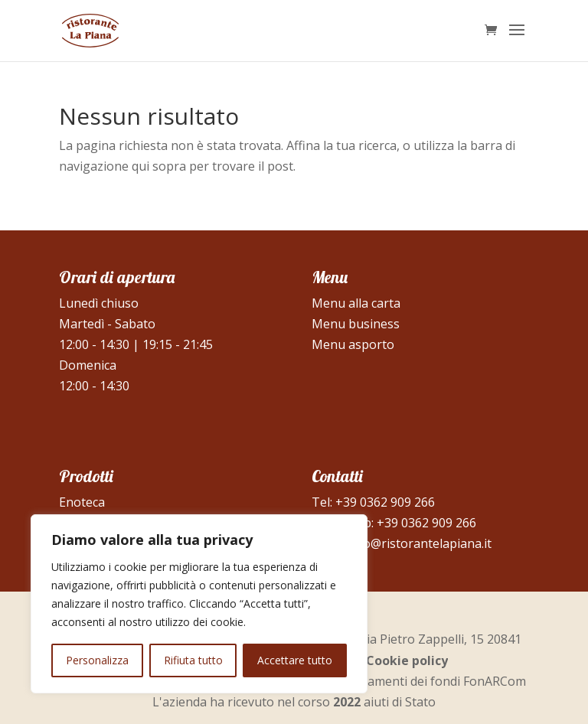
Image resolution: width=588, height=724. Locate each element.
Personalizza (97, 660)
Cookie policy (407, 660)
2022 (347, 702)
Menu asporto (353, 344)
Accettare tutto (295, 660)
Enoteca (82, 502)
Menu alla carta (356, 303)
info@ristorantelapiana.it (420, 543)
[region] (199, 604)
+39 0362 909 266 (385, 502)
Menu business (356, 324)
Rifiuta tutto (193, 660)
